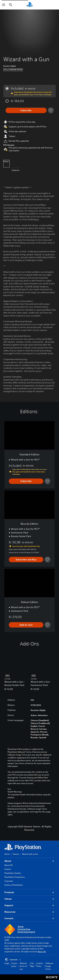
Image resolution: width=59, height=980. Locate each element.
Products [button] (29, 892)
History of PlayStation (14, 885)
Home (7, 854)
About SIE (8, 865)
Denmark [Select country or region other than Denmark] (13, 960)
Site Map (32, 965)
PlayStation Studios (13, 873)
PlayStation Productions (15, 877)
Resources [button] (29, 912)
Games (16, 854)
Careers (8, 869)
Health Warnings (15, 792)
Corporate (9, 881)
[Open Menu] (4, 5)
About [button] (29, 861)
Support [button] (29, 905)
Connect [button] (29, 918)
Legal (7, 963)
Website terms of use (23, 966)
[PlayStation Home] (30, 5)
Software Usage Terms (49, 966)
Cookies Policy (40, 965)
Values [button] (29, 899)
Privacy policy (14, 965)
